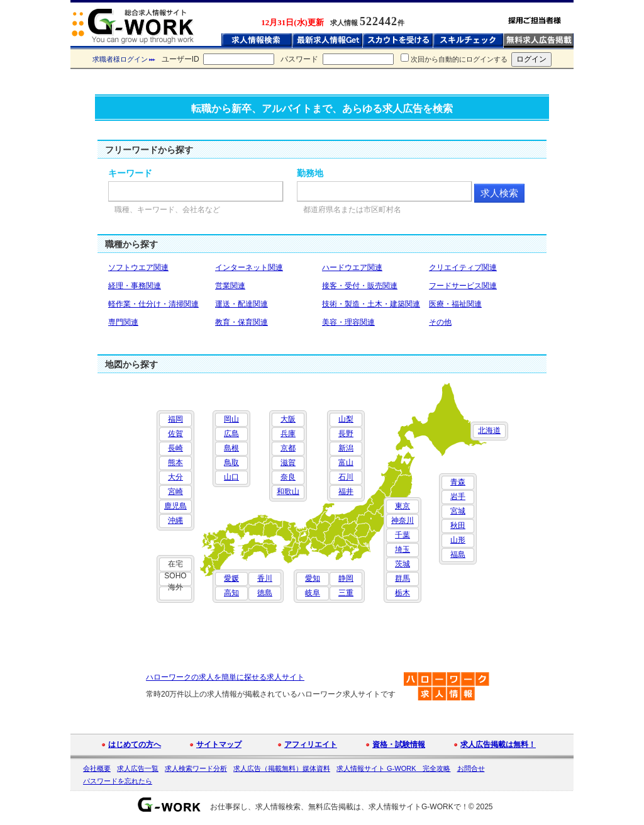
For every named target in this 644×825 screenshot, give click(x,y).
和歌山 (288, 491)
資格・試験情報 (399, 744)
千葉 (402, 535)
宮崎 (175, 491)
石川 (346, 477)
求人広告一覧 (138, 768)
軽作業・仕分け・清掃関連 (153, 304)
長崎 (175, 448)
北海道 (489, 430)
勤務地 (310, 173)
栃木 (402, 593)
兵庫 (288, 434)
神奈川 (402, 520)
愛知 (313, 578)
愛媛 (231, 578)
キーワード (130, 173)
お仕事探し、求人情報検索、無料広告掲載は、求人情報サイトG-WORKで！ (339, 807)
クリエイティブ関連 (463, 267)
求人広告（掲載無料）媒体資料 (282, 768)
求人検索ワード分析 (196, 768)
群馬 (402, 578)
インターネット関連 (249, 267)
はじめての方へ (135, 744)
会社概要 (97, 768)
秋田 (458, 525)
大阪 (288, 419)
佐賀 (175, 434)
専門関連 (123, 322)
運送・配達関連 (241, 304)
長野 (346, 434)
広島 (231, 434)
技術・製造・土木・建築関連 (371, 304)
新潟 (346, 448)
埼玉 (402, 549)
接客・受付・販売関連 (360, 286)
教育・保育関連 (241, 322)
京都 (288, 448)
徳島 (265, 593)
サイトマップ (219, 744)
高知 (231, 593)
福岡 (175, 419)
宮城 (458, 511)
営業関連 (230, 286)
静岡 (346, 578)
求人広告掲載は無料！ (498, 744)
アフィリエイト (311, 744)
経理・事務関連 (135, 286)
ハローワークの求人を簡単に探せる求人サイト (225, 677)
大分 (175, 477)
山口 (231, 477)
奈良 (288, 477)
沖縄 (175, 520)
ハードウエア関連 (352, 267)
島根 (231, 448)
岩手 (458, 497)
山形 (458, 540)
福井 (346, 491)
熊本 (175, 463)
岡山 (231, 419)
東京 (402, 506)
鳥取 (231, 463)
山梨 (346, 419)
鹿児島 (175, 506)
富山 (346, 463)
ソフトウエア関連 (138, 267)
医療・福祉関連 (455, 304)
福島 (458, 554)
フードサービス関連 (463, 286)
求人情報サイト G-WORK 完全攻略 (394, 768)
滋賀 (288, 463)
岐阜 (313, 593)
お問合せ (471, 768)
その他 (440, 322)
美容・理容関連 (348, 322)
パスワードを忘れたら (118, 781)
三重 (346, 593)
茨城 (402, 564)
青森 (458, 482)
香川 (265, 578)
